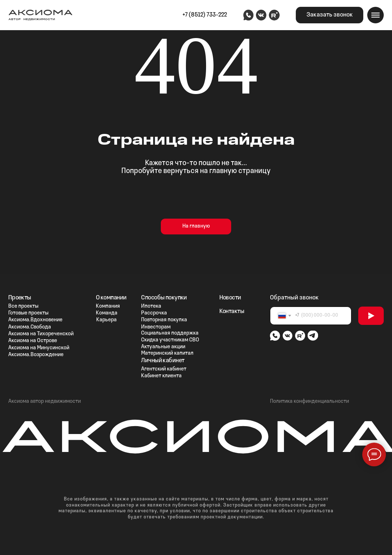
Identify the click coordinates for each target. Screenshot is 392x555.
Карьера (106, 320)
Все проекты (23, 306)
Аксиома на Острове (33, 341)
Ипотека (151, 306)
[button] (330, 15)
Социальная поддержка (170, 333)
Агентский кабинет (164, 369)
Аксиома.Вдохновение (35, 320)
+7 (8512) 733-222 (205, 15)
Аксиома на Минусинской (39, 348)
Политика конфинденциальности (309, 401)
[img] (248, 15)
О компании (111, 298)
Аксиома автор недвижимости (45, 401)
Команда (107, 313)
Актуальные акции (163, 347)
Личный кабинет (163, 361)
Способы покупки (164, 298)
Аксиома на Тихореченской (41, 334)
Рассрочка (154, 313)
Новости (230, 298)
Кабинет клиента (161, 376)
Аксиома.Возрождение (36, 355)
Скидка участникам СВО (170, 340)
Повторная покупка (164, 320)
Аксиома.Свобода (30, 327)
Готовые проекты (28, 313)
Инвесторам (156, 327)
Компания (108, 306)
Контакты (232, 311)
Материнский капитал (167, 353)
